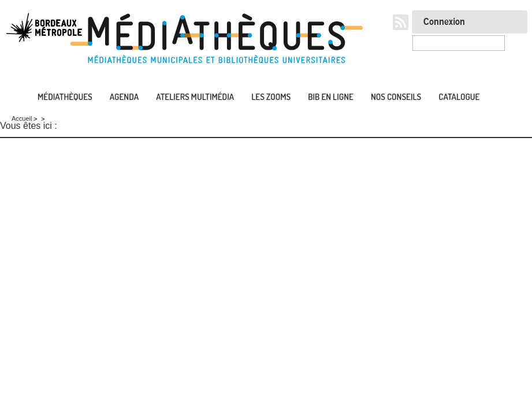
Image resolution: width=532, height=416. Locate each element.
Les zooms (271, 97)
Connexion (444, 22)
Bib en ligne (331, 97)
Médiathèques (65, 97)
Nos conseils (396, 97)
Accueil (12, 97)
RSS (401, 22)
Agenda (124, 97)
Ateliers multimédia (195, 97)
